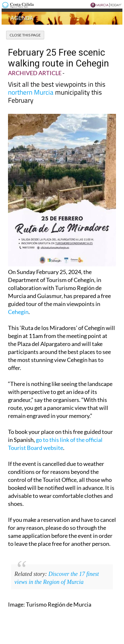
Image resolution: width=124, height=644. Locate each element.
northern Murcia (31, 92)
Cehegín (18, 312)
